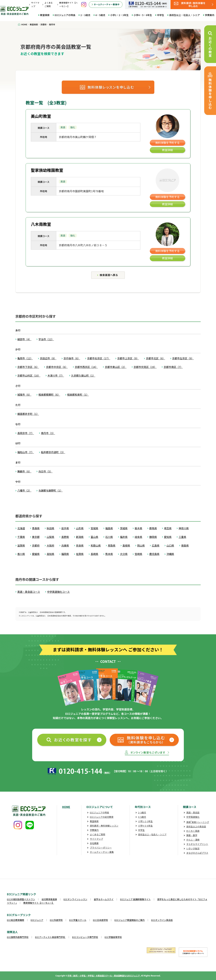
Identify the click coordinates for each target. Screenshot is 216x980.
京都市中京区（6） (57, 367)
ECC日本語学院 (100, 920)
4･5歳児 (142, 817)
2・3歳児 (85, 15)
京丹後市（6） (72, 358)
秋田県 (50, 528)
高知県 (50, 554)
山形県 (80, 528)
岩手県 (65, 528)
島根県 (126, 545)
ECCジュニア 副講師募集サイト (135, 899)
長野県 (65, 537)
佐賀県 (80, 554)
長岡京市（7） (26, 433)
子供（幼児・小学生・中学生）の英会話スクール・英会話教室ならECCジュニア (104, 976)
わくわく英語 (193, 831)
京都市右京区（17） (99, 358)
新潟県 (80, 537)
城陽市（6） (24, 395)
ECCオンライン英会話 (162, 920)
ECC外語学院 (56, 920)
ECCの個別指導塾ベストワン (21, 899)
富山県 (94, 537)
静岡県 (153, 537)
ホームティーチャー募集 (102, 852)
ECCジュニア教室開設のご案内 (129, 920)
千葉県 (21, 537)
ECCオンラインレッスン (75, 899)
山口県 (170, 545)
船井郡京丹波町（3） (53, 452)
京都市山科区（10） (29, 375)
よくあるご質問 (97, 834)
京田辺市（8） (48, 358)
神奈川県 (184, 528)
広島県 (156, 545)
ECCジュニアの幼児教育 (102, 817)
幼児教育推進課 (49, 899)
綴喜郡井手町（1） (28, 414)
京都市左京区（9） (183, 358)
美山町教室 (41, 116)
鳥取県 (112, 545)
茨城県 (124, 528)
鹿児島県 (154, 554)
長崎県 (94, 554)
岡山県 (141, 545)
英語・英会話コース (29, 592)
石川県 (109, 537)
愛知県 (168, 537)
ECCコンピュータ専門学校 (85, 937)
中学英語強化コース (58, 592)
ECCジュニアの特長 (65, 15)
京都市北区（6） (155, 358)
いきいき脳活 (193, 848)
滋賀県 (21, 545)
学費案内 (210, 15)
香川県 (21, 554)
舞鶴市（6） (24, 471)
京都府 (36, 545)
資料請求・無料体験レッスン (104, 826)
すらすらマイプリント (197, 844)
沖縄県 (170, 554)
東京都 (36, 537)
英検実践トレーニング (198, 822)
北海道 (21, 528)
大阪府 (50, 545)
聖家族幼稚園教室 (47, 170)
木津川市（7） (56, 375)
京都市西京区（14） (86, 367)
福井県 (124, 537)
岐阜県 (138, 537)
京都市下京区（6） (28, 367)
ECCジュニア (37, 920)
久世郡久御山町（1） (83, 375)
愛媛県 (36, 554)
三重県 (182, 537)
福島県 (109, 528)
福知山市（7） (26, 452)
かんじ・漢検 (193, 840)
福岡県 (65, 554)
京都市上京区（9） (128, 358)
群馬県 (153, 528)
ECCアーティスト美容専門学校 (50, 937)
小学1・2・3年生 (119, 15)
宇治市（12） (46, 339)
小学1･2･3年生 (145, 821)
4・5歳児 (100, 15)
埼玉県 (168, 528)
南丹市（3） (48, 433)
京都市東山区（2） (116, 367)
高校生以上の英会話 (196, 826)
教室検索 (45, 15)
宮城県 (94, 528)
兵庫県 (65, 545)
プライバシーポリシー (101, 848)
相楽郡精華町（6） (49, 395)
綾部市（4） (24, 339)
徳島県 (185, 545)
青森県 (36, 528)
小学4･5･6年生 (145, 826)
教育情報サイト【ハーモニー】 (39, 903)
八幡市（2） (24, 490)
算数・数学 (192, 835)
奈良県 (80, 545)
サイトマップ (96, 839)
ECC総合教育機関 (16, 920)
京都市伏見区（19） (145, 367)
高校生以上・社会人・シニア (184, 15)
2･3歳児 (142, 812)
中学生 (161, 15)
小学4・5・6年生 (143, 15)
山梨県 (50, 537)
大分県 (124, 554)
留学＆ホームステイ (104, 899)
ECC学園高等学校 (113, 937)
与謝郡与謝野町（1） (50, 490)
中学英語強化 (193, 817)
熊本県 (109, 554)
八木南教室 (41, 224)
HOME (66, 807)
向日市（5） (45, 471)
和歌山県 (96, 545)
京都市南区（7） (173, 367)
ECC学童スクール (78, 920)
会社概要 (94, 843)
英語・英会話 (193, 812)
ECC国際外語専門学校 (18, 937)
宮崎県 (138, 554)
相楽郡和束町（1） (78, 395)
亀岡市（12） (25, 358)
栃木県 (138, 528)
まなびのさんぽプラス (197, 853)
